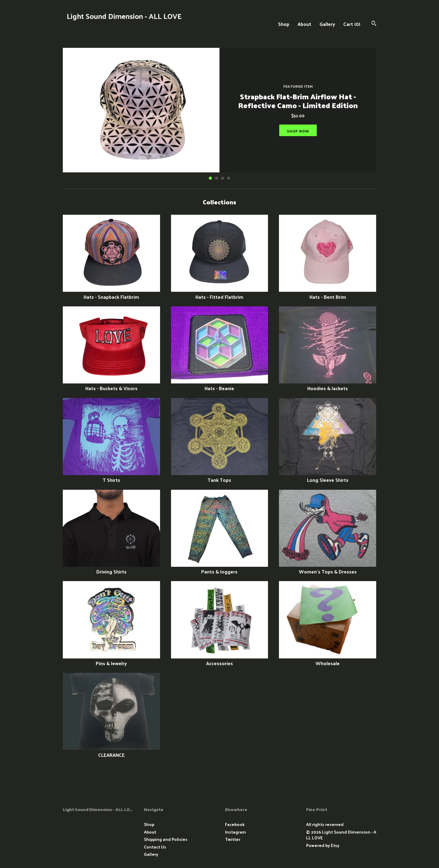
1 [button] (210, 178)
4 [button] (229, 178)
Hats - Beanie (220, 385)
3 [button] (223, 178)
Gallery (327, 24)
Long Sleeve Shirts (328, 476)
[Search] (374, 24)
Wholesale (328, 660)
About (304, 24)
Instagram (236, 832)
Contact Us (155, 847)
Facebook (235, 824)
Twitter (233, 839)
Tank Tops (220, 476)
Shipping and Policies (166, 839)
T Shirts (111, 476)
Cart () (352, 24)
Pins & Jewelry (111, 660)
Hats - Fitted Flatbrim (220, 293)
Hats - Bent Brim (328, 293)
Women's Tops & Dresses (328, 568)
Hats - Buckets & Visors (111, 385)
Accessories (220, 660)
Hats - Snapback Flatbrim (111, 293)
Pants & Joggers (220, 568)
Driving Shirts (111, 568)
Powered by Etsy (323, 845)
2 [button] (216, 178)
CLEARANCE (111, 751)
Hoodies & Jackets (328, 385)
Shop (284, 24)
